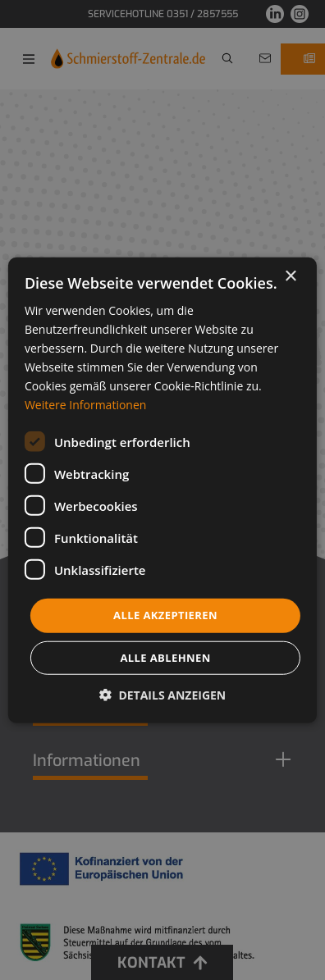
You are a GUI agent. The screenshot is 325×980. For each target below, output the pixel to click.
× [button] (290, 276)
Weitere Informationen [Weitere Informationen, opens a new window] (85, 405)
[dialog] (162, 490)
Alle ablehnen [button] (165, 658)
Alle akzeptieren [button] (165, 615)
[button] (163, 695)
